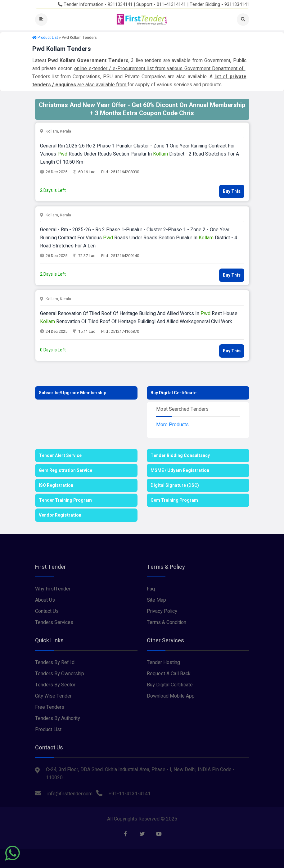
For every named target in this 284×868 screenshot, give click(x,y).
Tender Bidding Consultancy (180, 456)
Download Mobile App (171, 696)
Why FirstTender (53, 589)
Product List (48, 38)
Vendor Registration (60, 515)
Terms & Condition (167, 622)
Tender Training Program (65, 500)
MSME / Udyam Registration (180, 470)
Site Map (156, 600)
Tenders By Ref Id (55, 662)
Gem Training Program (174, 500)
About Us (45, 600)
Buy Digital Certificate (174, 393)
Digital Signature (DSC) (175, 485)
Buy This (232, 191)
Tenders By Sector (55, 685)
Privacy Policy (162, 611)
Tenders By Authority (58, 718)
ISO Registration (56, 485)
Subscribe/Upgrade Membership (72, 393)
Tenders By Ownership (60, 674)
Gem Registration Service (65, 470)
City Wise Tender (53, 696)
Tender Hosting (163, 662)
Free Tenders (50, 707)
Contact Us (47, 611)
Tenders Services (54, 622)
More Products (172, 425)
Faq (151, 589)
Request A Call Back (169, 674)
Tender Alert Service (60, 456)
